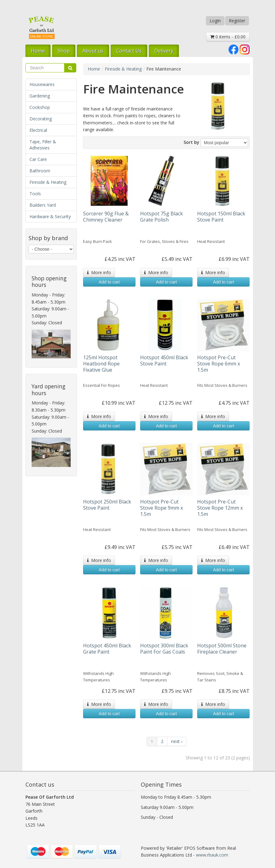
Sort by (191, 142)
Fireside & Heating (48, 182)
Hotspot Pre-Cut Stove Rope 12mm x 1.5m (220, 508)
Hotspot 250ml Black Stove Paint (107, 505)
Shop (64, 51)
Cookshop (40, 107)
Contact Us (129, 51)
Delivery (164, 51)
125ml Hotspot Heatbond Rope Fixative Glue (101, 364)
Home (38, 51)
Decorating (41, 119)
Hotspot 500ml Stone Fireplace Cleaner (222, 649)
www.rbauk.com (212, 855)
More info (99, 272)
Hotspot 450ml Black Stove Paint (164, 361)
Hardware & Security (50, 216)
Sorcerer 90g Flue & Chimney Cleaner (106, 217)
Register (237, 21)
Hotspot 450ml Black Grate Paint (107, 649)
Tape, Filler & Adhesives (43, 145)
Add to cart (109, 282)
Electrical (38, 130)
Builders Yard (43, 205)
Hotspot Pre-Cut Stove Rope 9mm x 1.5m (162, 508)
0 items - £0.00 (228, 37)
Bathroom (40, 171)
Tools (35, 194)
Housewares (42, 84)
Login (215, 21)
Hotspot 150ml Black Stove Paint (221, 217)
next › (177, 741)
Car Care (38, 159)
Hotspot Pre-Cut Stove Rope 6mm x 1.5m (219, 364)
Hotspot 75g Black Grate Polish (162, 217)
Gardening (40, 96)
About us (93, 51)
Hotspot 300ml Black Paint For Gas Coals (164, 649)
